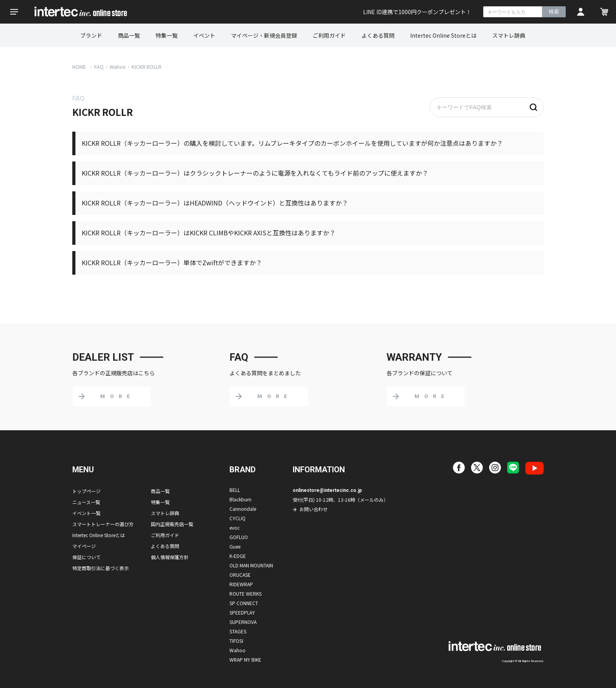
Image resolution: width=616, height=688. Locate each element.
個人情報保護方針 (170, 557)
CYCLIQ (237, 518)
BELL (235, 490)
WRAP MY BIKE (245, 660)
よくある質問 (378, 35)
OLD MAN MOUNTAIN (251, 565)
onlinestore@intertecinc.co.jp (327, 490)
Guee (235, 546)
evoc (235, 527)
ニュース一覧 (86, 502)
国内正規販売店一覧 (172, 524)
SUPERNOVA (243, 622)
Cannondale (243, 509)
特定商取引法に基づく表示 (101, 568)
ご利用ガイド (329, 35)
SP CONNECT (244, 603)
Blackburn (240, 499)
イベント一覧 (86, 513)
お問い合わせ (313, 509)
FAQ (99, 67)
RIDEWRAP (241, 584)
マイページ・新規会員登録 (264, 35)
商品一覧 (129, 35)
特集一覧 (167, 35)
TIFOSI (236, 641)
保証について (86, 557)
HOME (79, 67)
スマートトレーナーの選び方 (103, 524)
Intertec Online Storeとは (443, 35)
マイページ (84, 546)
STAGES (238, 631)
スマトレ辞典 (509, 35)
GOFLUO (239, 537)
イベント (204, 35)
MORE (117, 396)
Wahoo (118, 67)
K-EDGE (238, 556)
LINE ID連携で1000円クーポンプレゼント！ (417, 12)
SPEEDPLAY (242, 612)
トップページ (86, 491)
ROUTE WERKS (246, 594)
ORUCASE (240, 575)
